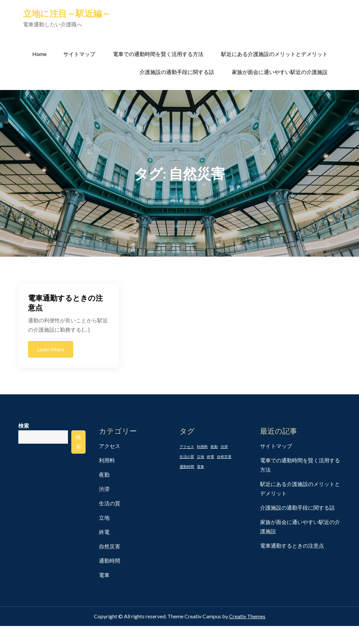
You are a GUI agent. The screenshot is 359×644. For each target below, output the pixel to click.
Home (39, 54)
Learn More (51, 349)
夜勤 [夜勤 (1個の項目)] (214, 446)
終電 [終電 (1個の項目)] (210, 456)
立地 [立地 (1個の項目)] (200, 456)
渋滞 (104, 489)
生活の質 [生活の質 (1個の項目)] (187, 456)
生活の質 (110, 503)
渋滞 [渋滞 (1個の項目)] (224, 446)
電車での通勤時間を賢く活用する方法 (158, 54)
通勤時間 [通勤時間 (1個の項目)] (187, 466)
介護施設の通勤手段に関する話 (177, 72)
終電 (104, 532)
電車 (104, 575)
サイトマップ (79, 54)
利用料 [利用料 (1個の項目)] (202, 446)
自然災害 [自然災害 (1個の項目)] (224, 456)
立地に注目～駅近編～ (67, 13)
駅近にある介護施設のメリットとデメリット (274, 54)
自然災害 (110, 546)
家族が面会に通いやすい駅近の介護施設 (280, 72)
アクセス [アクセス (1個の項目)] (187, 446)
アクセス (110, 446)
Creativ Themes (247, 616)
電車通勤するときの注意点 (292, 545)
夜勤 (104, 474)
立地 (104, 517)
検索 (24, 425)
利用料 (107, 460)
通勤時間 (110, 560)
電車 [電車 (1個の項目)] (200, 466)
